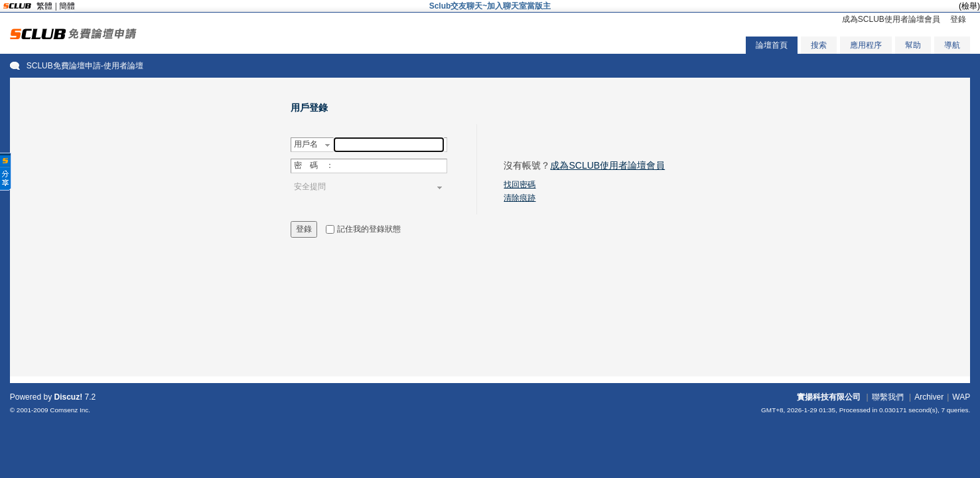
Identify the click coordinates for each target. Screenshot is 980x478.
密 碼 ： (314, 165)
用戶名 (306, 144)
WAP (961, 397)
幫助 (913, 45)
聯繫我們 (888, 397)
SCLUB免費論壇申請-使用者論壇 (85, 66)
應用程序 (866, 45)
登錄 (958, 19)
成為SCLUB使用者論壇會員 (891, 19)
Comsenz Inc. (70, 410)
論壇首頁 (772, 45)
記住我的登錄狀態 (369, 229)
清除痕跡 (520, 198)
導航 (952, 45)
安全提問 (310, 187)
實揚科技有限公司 (829, 397)
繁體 (44, 6)
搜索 (819, 45)
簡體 (67, 6)
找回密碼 (520, 185)
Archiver (929, 397)
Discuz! (68, 397)
